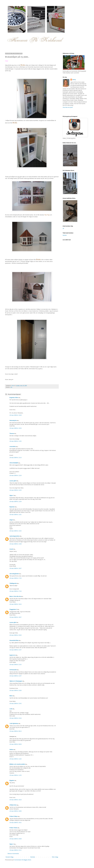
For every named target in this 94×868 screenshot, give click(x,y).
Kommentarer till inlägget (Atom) (23, 860)
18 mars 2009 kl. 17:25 (15, 578)
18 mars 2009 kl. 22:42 (15, 704)
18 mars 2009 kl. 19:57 (15, 617)
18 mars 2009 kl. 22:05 (15, 691)
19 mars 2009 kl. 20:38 (15, 839)
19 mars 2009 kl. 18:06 (15, 811)
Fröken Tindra (13, 828)
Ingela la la (12, 655)
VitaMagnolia (13, 583)
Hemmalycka (13, 420)
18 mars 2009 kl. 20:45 (15, 635)
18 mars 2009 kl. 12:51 (15, 515)
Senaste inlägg (9, 857)
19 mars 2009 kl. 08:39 (15, 744)
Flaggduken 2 (13, 609)
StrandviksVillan (14, 640)
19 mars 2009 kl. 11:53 (15, 775)
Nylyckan (12, 507)
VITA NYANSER (14, 463)
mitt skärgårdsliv (14, 574)
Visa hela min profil (68, 107)
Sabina (11, 750)
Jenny (74, 80)
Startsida (33, 857)
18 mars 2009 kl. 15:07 (15, 568)
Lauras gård (13, 481)
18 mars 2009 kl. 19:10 (15, 604)
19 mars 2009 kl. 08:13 (15, 731)
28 (63, 229)
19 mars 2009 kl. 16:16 (15, 800)
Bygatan (12, 780)
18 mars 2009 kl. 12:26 (15, 502)
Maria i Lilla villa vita (15, 596)
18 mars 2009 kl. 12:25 (15, 490)
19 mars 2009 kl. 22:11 (15, 850)
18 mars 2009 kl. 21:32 (15, 665)
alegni (11, 520)
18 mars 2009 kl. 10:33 (15, 428)
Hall (11, 387)
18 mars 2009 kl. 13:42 (15, 531)
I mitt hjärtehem (14, 723)
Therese (12, 434)
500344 (65, 235)
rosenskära (13, 447)
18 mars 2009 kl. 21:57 (15, 676)
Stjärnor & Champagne (16, 681)
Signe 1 (12, 495)
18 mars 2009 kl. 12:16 (15, 476)
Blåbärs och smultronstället (17, 764)
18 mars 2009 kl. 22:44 (15, 718)
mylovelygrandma (14, 536)
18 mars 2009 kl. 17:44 (15, 591)
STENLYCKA (13, 805)
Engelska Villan (14, 398)
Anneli (11, 549)
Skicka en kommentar (13, 854)
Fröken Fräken (14, 816)
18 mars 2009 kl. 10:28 (15, 415)
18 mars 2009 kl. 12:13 (15, 458)
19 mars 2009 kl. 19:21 (15, 823)
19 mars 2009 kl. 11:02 (15, 759)
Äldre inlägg (55, 857)
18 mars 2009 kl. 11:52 (15, 441)
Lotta (11, 709)
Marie (11, 696)
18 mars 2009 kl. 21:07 (15, 650)
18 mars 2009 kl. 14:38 (15, 544)
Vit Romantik (13, 670)
